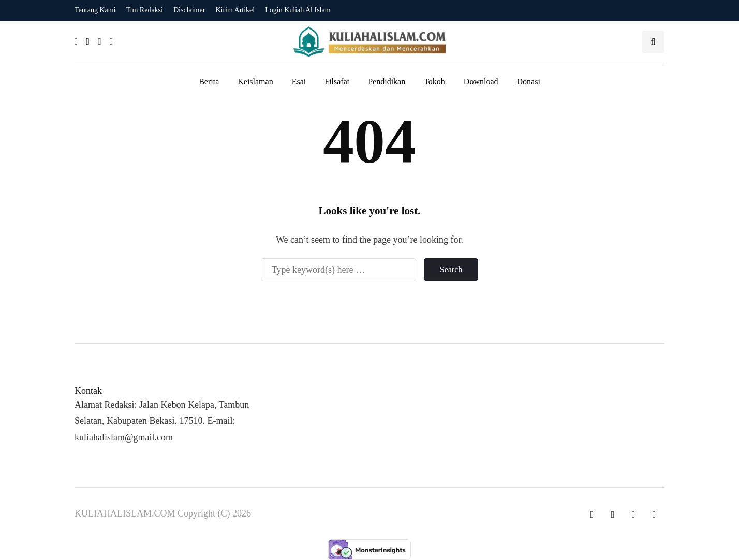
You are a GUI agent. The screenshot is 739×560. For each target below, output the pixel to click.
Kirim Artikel (235, 10)
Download (481, 82)
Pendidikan (387, 82)
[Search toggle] (653, 42)
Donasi (529, 82)
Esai (299, 82)
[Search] (338, 270)
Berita (209, 82)
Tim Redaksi (145, 10)
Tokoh (434, 82)
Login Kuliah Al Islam (298, 10)
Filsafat (337, 82)
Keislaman (255, 82)
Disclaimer (189, 10)
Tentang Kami (95, 10)
